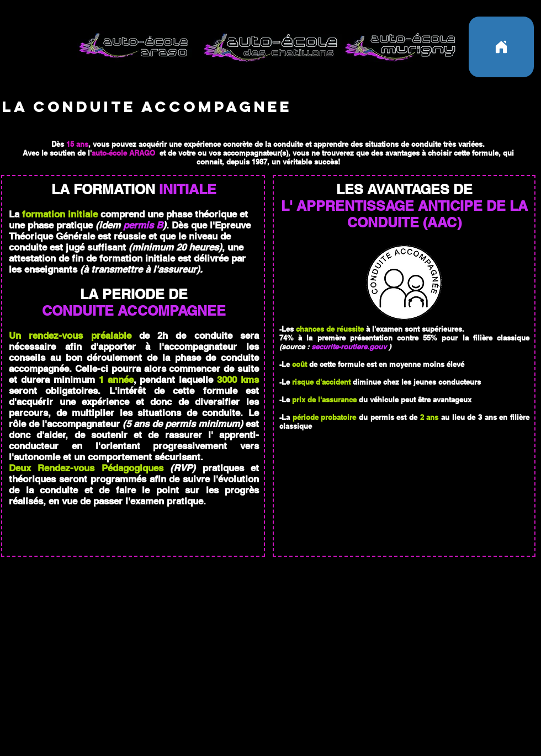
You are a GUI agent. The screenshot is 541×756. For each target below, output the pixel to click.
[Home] (501, 47)
